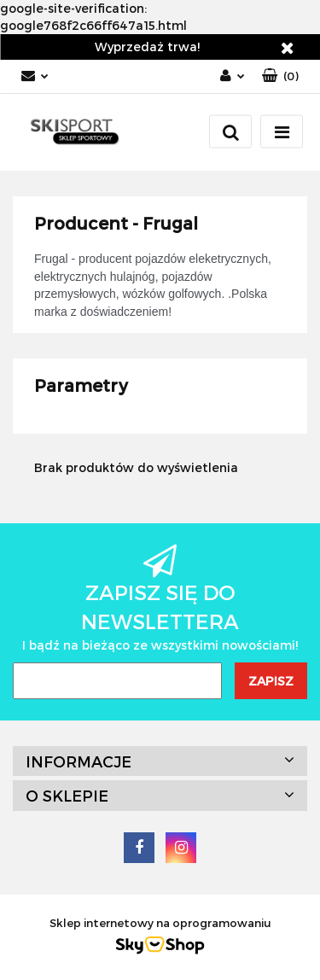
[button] (280, 76)
